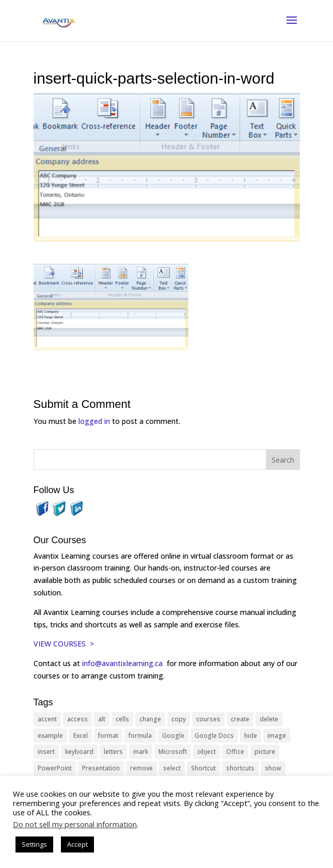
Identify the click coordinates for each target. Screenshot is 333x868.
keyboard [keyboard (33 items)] (79, 752)
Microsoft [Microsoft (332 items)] (173, 752)
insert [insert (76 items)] (46, 752)
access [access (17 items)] (77, 719)
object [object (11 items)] (207, 752)
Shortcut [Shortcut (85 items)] (203, 768)
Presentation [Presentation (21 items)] (101, 768)
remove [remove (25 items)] (141, 768)
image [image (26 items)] (277, 736)
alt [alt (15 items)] (102, 719)
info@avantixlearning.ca (123, 663)
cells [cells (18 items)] (122, 719)
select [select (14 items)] (172, 768)
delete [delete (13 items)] (269, 719)
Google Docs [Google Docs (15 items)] (214, 736)
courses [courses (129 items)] (208, 719)
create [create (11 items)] (240, 719)
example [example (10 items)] (50, 736)
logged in (94, 421)
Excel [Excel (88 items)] (81, 736)
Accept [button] (77, 844)
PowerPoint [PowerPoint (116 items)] (55, 768)
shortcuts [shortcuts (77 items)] (240, 768)
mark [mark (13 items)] (141, 752)
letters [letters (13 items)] (113, 752)
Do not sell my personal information (75, 824)
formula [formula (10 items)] (140, 736)
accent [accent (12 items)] (47, 719)
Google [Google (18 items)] (173, 736)
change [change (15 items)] (150, 719)
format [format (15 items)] (108, 736)
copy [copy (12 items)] (179, 719)
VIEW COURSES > (64, 644)
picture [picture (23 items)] (265, 752)
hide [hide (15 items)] (251, 736)
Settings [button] (34, 844)
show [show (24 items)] (273, 768)
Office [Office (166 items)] (235, 752)
